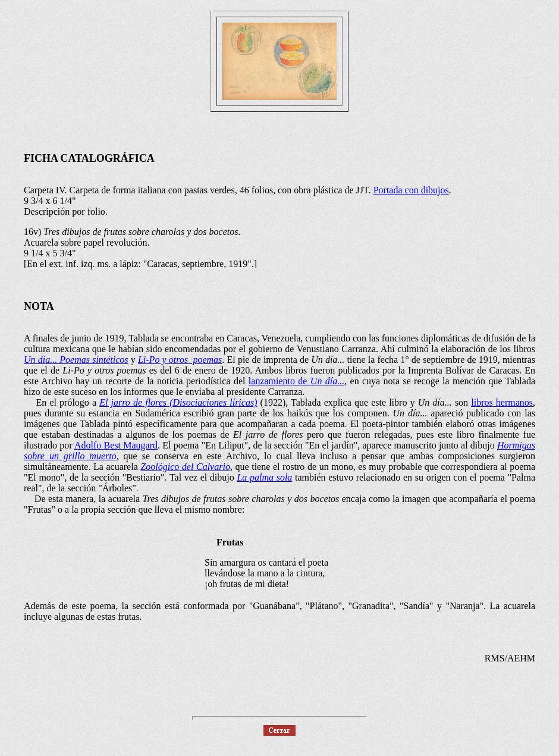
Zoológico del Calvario (185, 467)
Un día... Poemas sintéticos (76, 360)
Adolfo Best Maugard (116, 445)
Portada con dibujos (411, 190)
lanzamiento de (296, 381)
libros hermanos (502, 402)
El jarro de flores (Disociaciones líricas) (178, 402)
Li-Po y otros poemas (180, 360)
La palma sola (264, 477)
